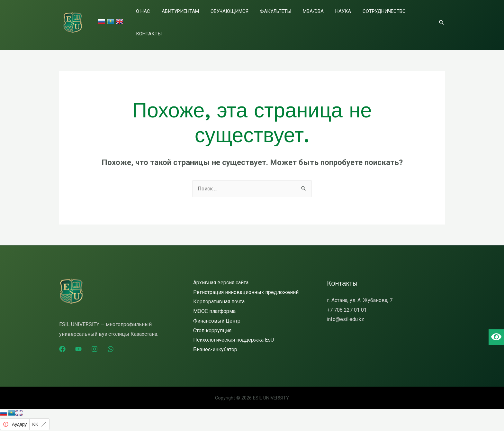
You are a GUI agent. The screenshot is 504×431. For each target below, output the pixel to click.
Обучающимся (250, 19)
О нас (177, 19)
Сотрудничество (378, 19)
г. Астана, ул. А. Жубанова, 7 (360, 293)
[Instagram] (94, 342)
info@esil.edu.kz (346, 312)
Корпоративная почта (219, 294)
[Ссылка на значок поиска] (442, 18)
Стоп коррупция (212, 323)
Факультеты (289, 19)
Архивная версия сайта (221, 275)
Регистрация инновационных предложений (246, 285)
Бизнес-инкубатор (215, 342)
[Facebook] (62, 342)
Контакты (417, 19)
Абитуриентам (207, 19)
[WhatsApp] (111, 342)
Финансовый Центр (217, 313)
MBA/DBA (320, 19)
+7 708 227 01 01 (347, 303)
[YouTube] (78, 342)
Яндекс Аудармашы (32, 426)
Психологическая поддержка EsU (234, 332)
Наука (343, 19)
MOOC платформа (214, 304)
